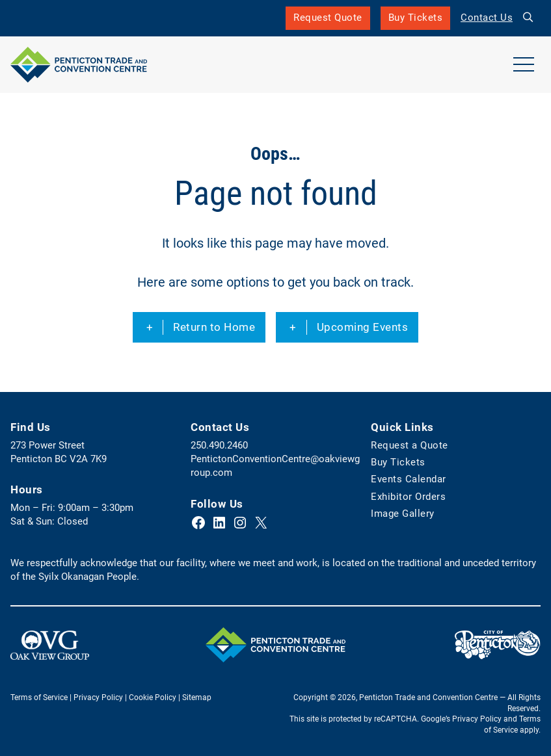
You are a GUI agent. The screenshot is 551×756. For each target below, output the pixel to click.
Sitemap (197, 697)
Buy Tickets (416, 21)
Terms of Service (39, 697)
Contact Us (487, 18)
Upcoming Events (363, 327)
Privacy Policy (98, 697)
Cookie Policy (153, 697)
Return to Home (214, 327)
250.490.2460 (219, 445)
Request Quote (328, 18)
